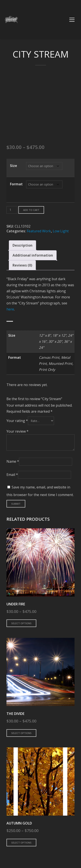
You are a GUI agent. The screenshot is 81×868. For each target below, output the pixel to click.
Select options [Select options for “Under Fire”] (21, 623)
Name (13, 461)
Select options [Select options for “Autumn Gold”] (21, 843)
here (10, 309)
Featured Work (39, 231)
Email (12, 475)
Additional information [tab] (33, 255)
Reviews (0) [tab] (22, 265)
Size (13, 166)
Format (16, 184)
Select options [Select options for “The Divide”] (21, 733)
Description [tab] (22, 245)
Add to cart (31, 210)
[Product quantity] (12, 210)
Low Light (61, 231)
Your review (17, 431)
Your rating (17, 421)
